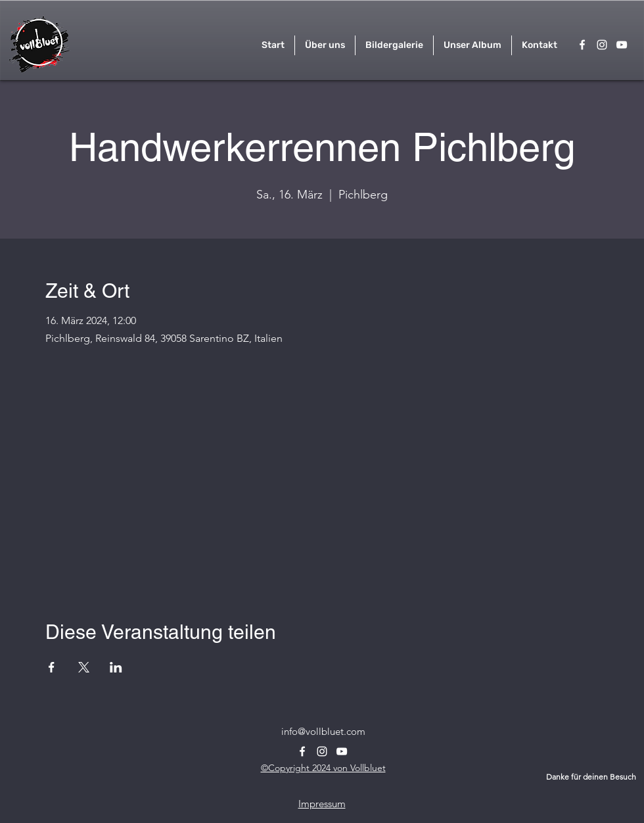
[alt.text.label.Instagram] (602, 45)
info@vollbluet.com (323, 731)
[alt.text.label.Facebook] (582, 45)
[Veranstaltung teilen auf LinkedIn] (116, 667)
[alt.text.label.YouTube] (622, 45)
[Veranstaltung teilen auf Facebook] (52, 667)
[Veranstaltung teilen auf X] (84, 667)
